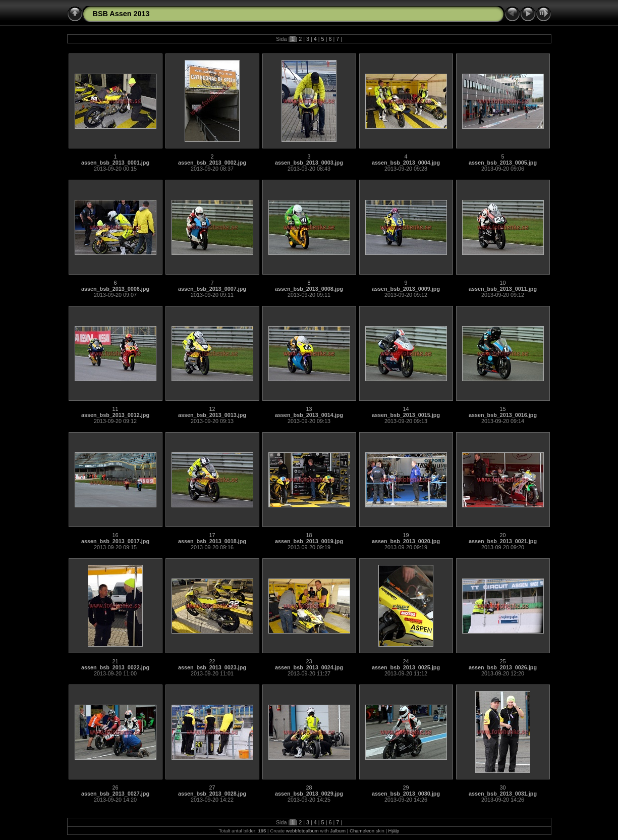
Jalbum (338, 831)
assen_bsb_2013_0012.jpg (115, 415)
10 (502, 283)
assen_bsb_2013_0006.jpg (115, 289)
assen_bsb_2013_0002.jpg (212, 163)
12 (212, 409)
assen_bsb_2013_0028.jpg (212, 794)
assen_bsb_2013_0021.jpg (503, 541)
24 (406, 661)
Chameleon (362, 831)
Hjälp (394, 831)
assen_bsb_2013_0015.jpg (406, 415)
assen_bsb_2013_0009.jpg (406, 289)
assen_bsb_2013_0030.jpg (406, 794)
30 (502, 787)
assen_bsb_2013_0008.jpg (309, 289)
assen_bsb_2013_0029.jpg (309, 794)
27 (212, 787)
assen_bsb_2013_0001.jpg (115, 163)
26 (115, 787)
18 (309, 535)
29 (406, 787)
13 (309, 409)
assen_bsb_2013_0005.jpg (503, 163)
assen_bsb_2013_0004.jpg (406, 163)
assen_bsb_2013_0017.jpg (115, 541)
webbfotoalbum (302, 831)
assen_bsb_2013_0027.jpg (115, 794)
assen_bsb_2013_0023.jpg (212, 667)
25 (502, 661)
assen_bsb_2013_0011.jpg (503, 289)
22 (212, 661)
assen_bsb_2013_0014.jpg (309, 415)
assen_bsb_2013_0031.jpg (503, 794)
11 (115, 409)
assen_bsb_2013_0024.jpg (309, 667)
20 (502, 535)
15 (502, 409)
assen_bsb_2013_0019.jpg (309, 541)
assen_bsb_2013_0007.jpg (212, 289)
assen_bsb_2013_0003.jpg (309, 163)
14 (406, 409)
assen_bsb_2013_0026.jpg (503, 667)
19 (406, 535)
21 (115, 661)
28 (309, 787)
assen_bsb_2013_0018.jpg (212, 541)
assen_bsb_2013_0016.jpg (503, 415)
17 (212, 535)
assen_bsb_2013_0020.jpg (406, 541)
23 (309, 661)
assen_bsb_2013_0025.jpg (406, 667)
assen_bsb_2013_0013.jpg (212, 415)
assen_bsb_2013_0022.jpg (115, 667)
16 (115, 535)
